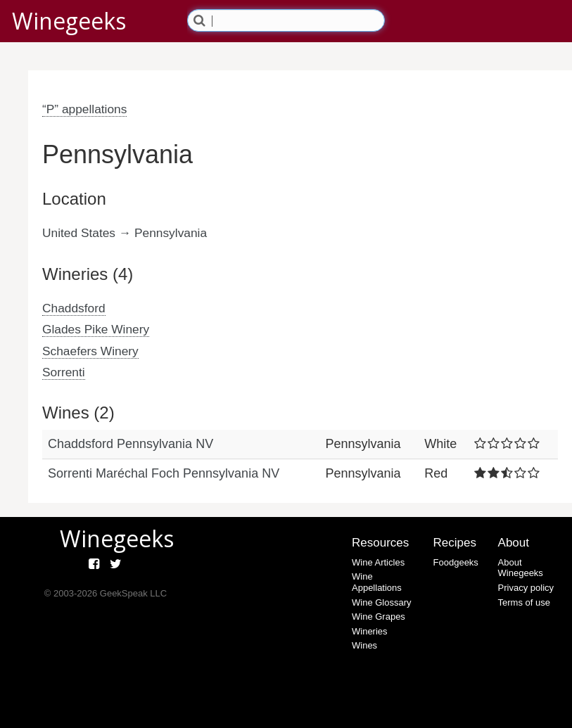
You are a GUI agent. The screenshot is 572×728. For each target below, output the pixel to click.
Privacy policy (526, 588)
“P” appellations (84, 109)
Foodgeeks (456, 562)
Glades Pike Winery (96, 329)
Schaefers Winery (90, 351)
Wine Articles (378, 562)
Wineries (370, 631)
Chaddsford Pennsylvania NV (131, 444)
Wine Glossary (382, 602)
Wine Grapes (379, 617)
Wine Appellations (377, 582)
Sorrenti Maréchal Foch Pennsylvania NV (164, 473)
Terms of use (524, 602)
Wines (364, 645)
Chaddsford (74, 308)
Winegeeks (69, 21)
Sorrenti (64, 372)
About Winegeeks (521, 568)
